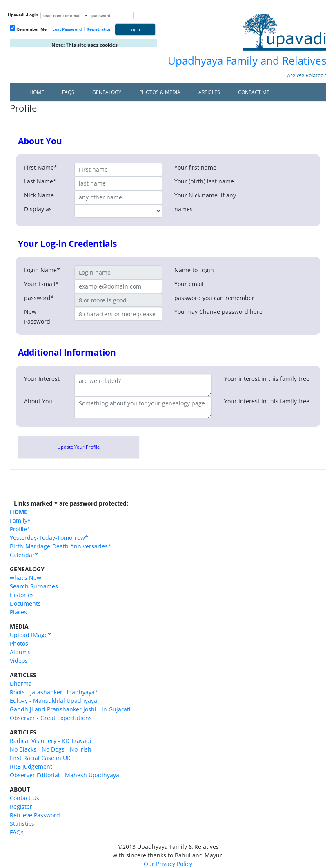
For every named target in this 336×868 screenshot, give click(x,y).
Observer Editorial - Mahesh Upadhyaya (65, 775)
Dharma (21, 683)
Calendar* (24, 555)
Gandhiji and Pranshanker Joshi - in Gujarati (70, 709)
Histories (22, 595)
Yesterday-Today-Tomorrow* (49, 538)
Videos (19, 661)
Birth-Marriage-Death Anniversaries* (60, 546)
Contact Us (24, 798)
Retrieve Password (35, 815)
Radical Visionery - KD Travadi (51, 741)
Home (37, 92)
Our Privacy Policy (168, 864)
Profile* (20, 529)
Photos (19, 643)
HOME (19, 512)
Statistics (22, 824)
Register (21, 806)
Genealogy (107, 92)
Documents (25, 603)
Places (18, 612)
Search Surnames (34, 586)
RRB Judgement (31, 766)
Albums (20, 652)
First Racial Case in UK (40, 758)
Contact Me (254, 92)
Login (33, 15)
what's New (26, 578)
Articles (209, 92)
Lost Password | (69, 29)
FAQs (68, 92)
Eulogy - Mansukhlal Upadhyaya (53, 701)
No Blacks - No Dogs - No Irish (51, 749)
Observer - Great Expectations (51, 718)
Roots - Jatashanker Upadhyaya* (54, 692)
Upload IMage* (30, 635)
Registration (99, 29)
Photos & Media (160, 92)
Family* (20, 520)
